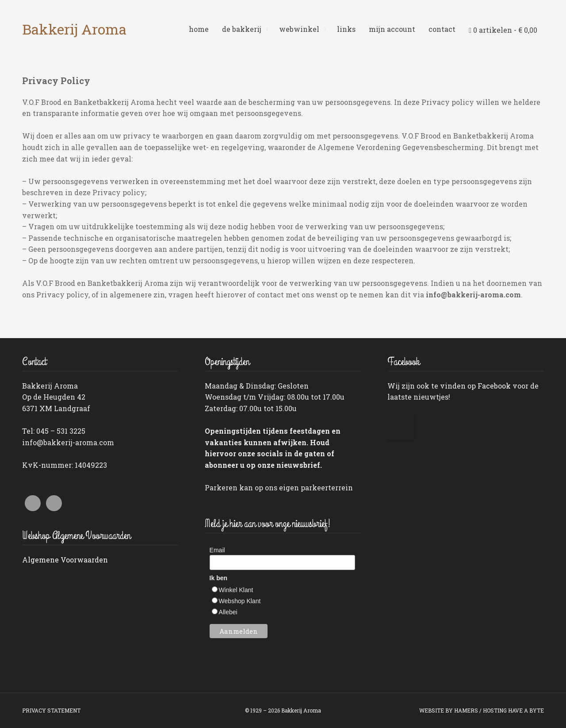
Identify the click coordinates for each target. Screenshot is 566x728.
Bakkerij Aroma (74, 29)
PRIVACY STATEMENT (51, 710)
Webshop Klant (240, 601)
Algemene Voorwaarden (65, 560)
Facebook (494, 386)
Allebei (228, 612)
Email (217, 550)
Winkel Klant (236, 590)
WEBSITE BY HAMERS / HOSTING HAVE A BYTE (482, 710)
